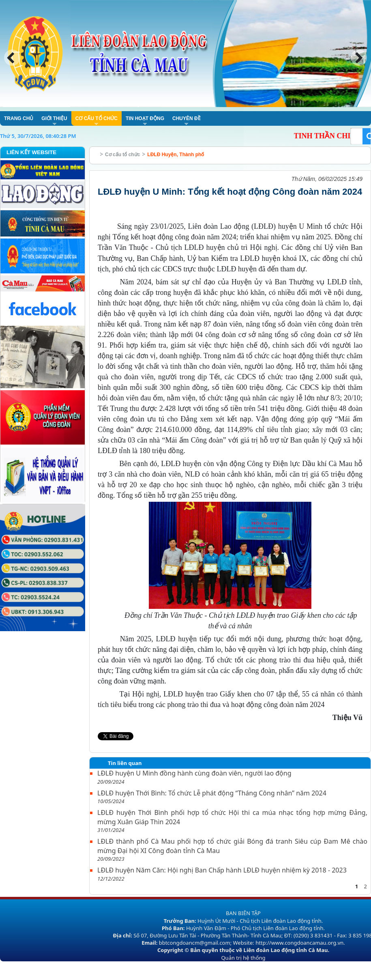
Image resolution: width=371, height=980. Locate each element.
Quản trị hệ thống (243, 958)
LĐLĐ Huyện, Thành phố (176, 155)
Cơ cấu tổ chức (122, 155)
